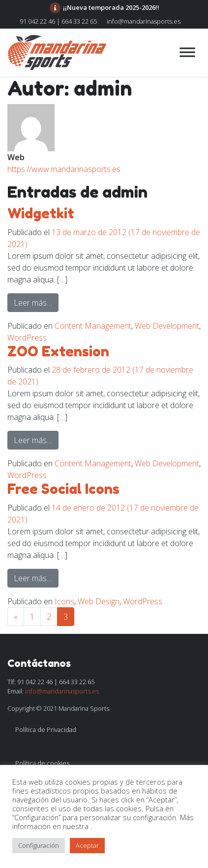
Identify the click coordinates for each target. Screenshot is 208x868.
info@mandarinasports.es (144, 21)
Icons (64, 601)
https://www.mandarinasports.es (64, 169)
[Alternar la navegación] (145, 52)
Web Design (99, 601)
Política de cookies (42, 763)
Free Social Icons (63, 489)
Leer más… (36, 302)
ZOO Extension (58, 351)
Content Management (93, 326)
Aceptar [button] (87, 845)
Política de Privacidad (46, 729)
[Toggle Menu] (187, 52)
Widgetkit (41, 213)
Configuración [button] (39, 845)
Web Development (167, 326)
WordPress (27, 338)
